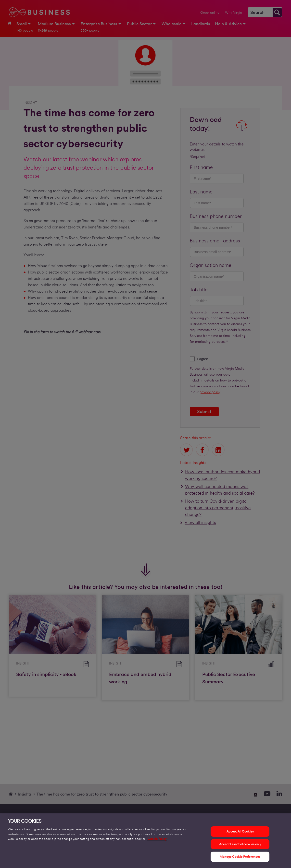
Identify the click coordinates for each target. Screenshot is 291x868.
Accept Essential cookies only (240, 844)
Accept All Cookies (240, 832)
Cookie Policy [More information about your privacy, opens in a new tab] (157, 839)
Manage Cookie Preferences (240, 857)
